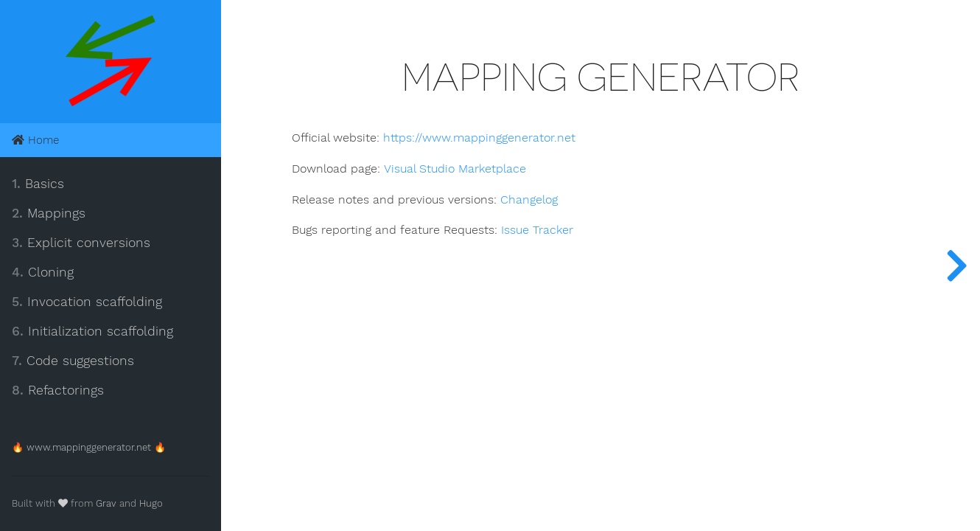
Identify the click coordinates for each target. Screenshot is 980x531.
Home (35, 140)
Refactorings (58, 390)
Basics (38, 184)
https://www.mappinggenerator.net (479, 138)
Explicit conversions (81, 243)
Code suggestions (73, 361)
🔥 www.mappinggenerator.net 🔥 (89, 447)
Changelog (529, 200)
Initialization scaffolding (92, 331)
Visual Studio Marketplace (454, 169)
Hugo (151, 503)
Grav (106, 503)
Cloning (43, 272)
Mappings (49, 213)
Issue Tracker (537, 230)
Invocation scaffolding (87, 302)
